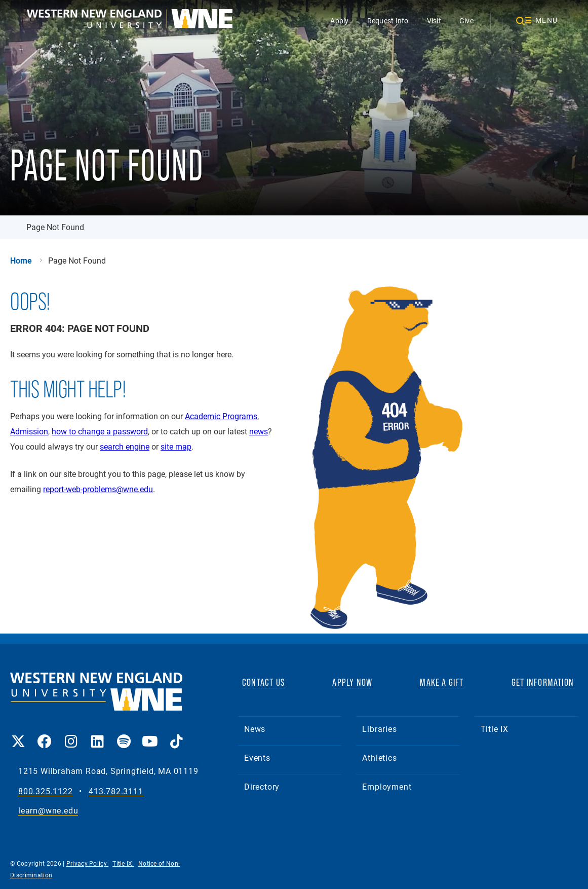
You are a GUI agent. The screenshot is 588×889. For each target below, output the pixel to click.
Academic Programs (221, 416)
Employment (387, 786)
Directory (262, 786)
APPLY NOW (352, 682)
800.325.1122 (46, 791)
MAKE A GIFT (442, 682)
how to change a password (100, 431)
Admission (29, 431)
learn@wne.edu (48, 811)
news (259, 431)
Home (21, 261)
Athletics (379, 757)
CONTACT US (263, 682)
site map (176, 446)
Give (466, 21)
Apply (339, 21)
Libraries (379, 729)
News (255, 729)
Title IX (495, 729)
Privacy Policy (88, 863)
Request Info (388, 21)
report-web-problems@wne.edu (98, 489)
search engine (125, 446)
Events (257, 757)
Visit (434, 21)
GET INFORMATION (543, 682)
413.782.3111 (116, 791)
